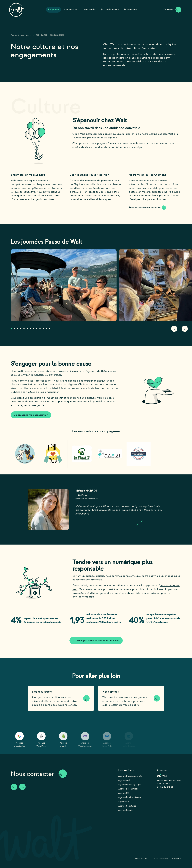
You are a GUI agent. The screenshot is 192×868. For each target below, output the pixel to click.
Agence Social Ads (127, 806)
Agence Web (124, 780)
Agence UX (124, 793)
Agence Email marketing (129, 797)
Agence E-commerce (128, 789)
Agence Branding (126, 810)
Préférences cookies (160, 858)
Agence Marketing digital (130, 785)
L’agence (30, 35)
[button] (11, 329)
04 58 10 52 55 (165, 787)
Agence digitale (17, 35)
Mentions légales (141, 858)
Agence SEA (124, 802)
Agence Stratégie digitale (130, 776)
